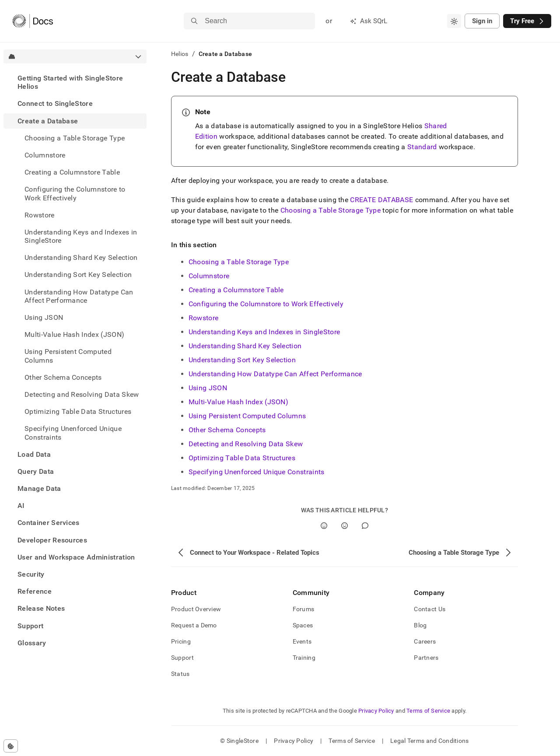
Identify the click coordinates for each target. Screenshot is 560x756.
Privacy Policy (376, 711)
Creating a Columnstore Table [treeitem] (72, 172)
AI (21, 506)
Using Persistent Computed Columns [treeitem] (68, 356)
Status (180, 674)
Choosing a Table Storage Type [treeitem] (75, 138)
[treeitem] (75, 82)
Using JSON (208, 388)
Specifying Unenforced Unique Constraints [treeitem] (73, 433)
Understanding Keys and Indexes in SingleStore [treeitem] (81, 236)
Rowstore (204, 318)
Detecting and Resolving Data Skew (246, 444)
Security (31, 574)
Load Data (34, 454)
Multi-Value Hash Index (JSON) (238, 402)
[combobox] (454, 21)
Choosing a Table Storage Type (331, 210)
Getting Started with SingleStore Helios (70, 82)
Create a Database (48, 121)
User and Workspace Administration (76, 557)
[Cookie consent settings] (11, 746)
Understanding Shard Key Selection (245, 346)
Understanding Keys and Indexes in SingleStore (264, 332)
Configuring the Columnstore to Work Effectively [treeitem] (75, 193)
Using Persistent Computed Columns (247, 416)
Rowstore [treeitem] (40, 215)
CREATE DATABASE (381, 200)
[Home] (33, 21)
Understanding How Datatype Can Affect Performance (275, 374)
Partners (426, 658)
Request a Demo (194, 625)
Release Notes (41, 608)
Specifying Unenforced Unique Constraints (257, 472)
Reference (35, 591)
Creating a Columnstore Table (236, 290)
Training (304, 658)
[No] (345, 526)
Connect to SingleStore (55, 103)
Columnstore (45, 155)
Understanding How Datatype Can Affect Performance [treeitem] (79, 296)
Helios (180, 54)
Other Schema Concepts (227, 430)
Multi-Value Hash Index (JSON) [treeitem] (74, 334)
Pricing (181, 641)
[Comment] (365, 526)
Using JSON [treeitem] (44, 317)
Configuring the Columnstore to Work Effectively (266, 304)
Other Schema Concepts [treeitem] (63, 377)
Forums (304, 609)
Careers (425, 641)
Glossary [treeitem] (32, 643)
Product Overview (196, 609)
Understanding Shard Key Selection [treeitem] (81, 257)
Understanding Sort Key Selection (242, 360)
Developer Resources (52, 540)
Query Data (36, 471)
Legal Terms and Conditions (429, 741)
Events (302, 641)
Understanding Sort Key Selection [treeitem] (78, 275)
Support (30, 626)
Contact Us (430, 609)
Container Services (49, 523)
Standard (422, 147)
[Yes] (324, 526)
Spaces (303, 625)
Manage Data (39, 488)
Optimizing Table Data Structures (78, 411)
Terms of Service (428, 711)
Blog (420, 625)
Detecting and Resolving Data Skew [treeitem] (82, 394)
